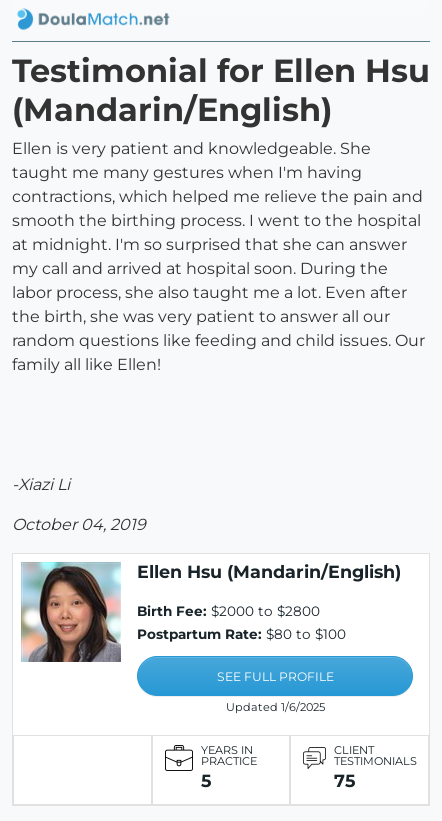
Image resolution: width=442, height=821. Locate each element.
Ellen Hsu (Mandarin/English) (269, 571)
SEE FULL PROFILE (275, 676)
